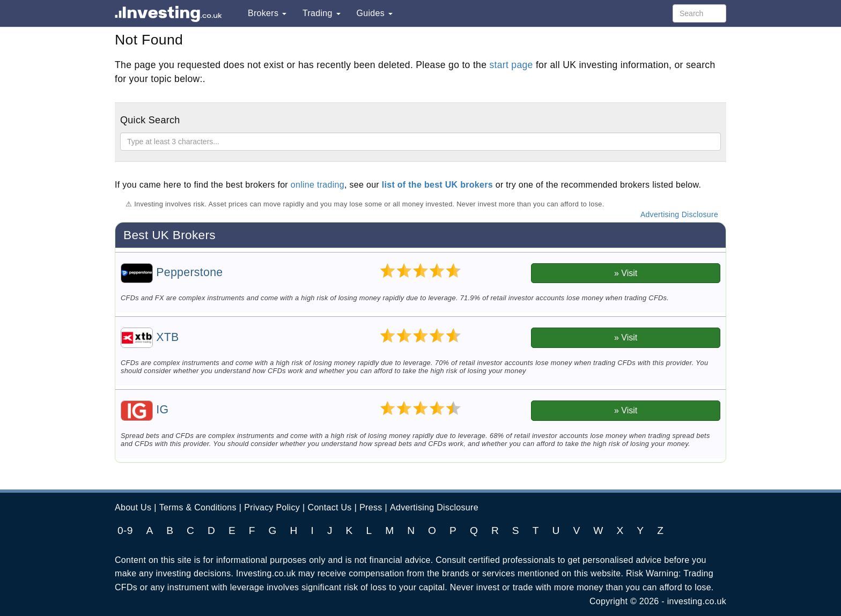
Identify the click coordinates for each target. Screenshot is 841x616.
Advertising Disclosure (679, 214)
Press (371, 507)
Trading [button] (322, 13)
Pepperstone (172, 272)
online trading (318, 185)
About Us (133, 507)
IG (145, 410)
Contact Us (330, 507)
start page (511, 65)
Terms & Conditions (198, 507)
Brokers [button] (267, 13)
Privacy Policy (272, 507)
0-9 (125, 530)
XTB (150, 337)
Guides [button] (375, 13)
